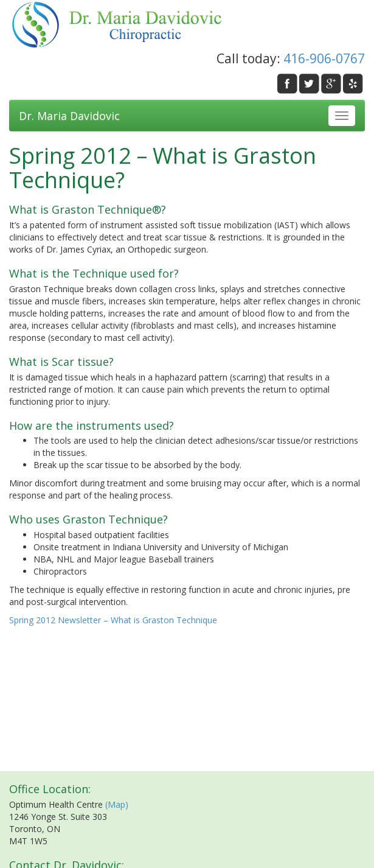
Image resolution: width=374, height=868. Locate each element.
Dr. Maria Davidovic (69, 116)
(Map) (117, 804)
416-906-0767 (324, 58)
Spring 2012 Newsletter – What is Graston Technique (113, 620)
